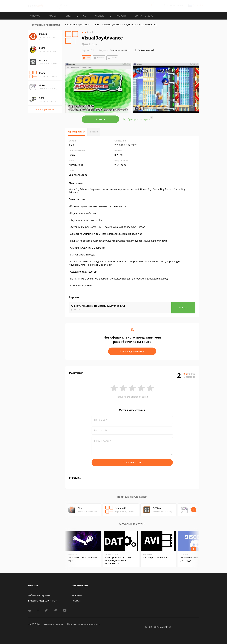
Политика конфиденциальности (84, 624)
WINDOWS (35, 16)
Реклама (76, 601)
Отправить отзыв (132, 462)
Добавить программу (39, 595)
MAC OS (53, 16)
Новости (121, 16)
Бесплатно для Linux (120, 50)
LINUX (68, 16)
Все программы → (45, 109)
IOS (84, 16)
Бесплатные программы (78, 25)
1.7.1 (88, 50)
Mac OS (112, 58)
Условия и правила (54, 624)
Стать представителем (132, 351)
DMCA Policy (34, 624)
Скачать (100, 119)
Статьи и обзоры (144, 16)
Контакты (77, 595)
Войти (165, 5)
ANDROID (100, 16)
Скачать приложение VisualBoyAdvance (98, 306)
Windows (99, 58)
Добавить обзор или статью (42, 601)
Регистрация (176, 5)
